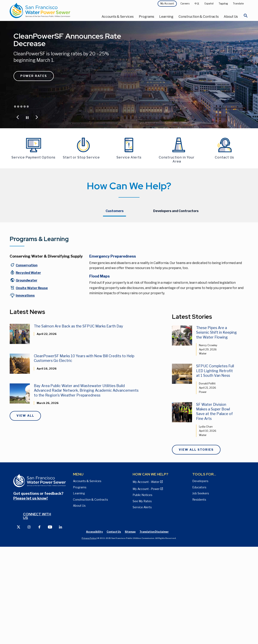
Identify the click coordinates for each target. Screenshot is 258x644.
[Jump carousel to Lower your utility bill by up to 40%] (28, 107)
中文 (197, 4)
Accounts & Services (118, 17)
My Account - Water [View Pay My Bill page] (146, 579)
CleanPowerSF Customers (196, 242)
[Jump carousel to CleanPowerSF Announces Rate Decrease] (15, 107)
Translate (238, 4)
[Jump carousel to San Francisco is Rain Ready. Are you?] (25, 107)
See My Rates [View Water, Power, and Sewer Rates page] (142, 598)
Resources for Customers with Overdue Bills (127, 266)
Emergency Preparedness (113, 354)
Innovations (25, 393)
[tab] (115, 211)
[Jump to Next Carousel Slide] (37, 117)
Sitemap (130, 629)
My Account (167, 4)
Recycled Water (28, 370)
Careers (185, 4)
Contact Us (186, 250)
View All (25, 513)
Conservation (27, 363)
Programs (147, 17)
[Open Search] (246, 17)
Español (209, 4)
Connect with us (37, 613)
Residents (199, 597)
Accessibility (94, 629)
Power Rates (34, 76)
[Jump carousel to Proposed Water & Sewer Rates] (18, 107)
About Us (231, 17)
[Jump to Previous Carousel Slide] (18, 117)
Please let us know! (31, 595)
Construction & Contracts (199, 17)
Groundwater (27, 378)
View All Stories (196, 547)
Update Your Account (115, 242)
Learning (166, 17)
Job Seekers (201, 591)
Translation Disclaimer (154, 629)
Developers (200, 578)
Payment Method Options (118, 257)
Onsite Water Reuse (32, 385)
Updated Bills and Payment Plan (122, 276)
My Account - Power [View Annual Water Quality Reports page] (146, 586)
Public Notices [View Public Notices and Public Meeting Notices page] (143, 592)
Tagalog (223, 4)
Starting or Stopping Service (120, 234)
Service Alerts (142, 605)
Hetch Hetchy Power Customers (200, 234)
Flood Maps (99, 373)
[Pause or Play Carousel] (27, 117)
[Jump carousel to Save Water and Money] (21, 107)
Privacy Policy (89, 635)
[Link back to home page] (49, 10)
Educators (199, 585)
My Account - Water (114, 250)
